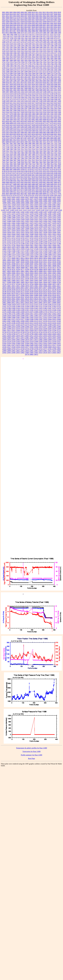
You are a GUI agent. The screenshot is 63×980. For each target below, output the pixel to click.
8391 (37, 181)
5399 (11, 116)
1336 (11, 46)
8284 (30, 179)
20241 (54, 292)
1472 (4, 49)
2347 (44, 73)
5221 (44, 103)
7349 (56, 151)
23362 (13, 343)
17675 (4, 256)
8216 (26, 177)
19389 (59, 279)
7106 (59, 144)
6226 (26, 125)
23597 (41, 347)
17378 (4, 253)
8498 (48, 184)
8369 (52, 179)
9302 (56, 190)
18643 (9, 267)
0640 (44, 23)
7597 (41, 158)
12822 (36, 245)
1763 (48, 62)
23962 (22, 353)
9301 (52, 190)
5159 (19, 97)
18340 (59, 262)
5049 (22, 86)
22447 (31, 327)
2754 (56, 73)
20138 (54, 290)
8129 (52, 169)
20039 (4, 288)
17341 (54, 251)
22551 (31, 328)
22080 (13, 321)
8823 (26, 186)
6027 (33, 121)
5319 (48, 110)
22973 (22, 338)
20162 (13, 292)
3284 (7, 81)
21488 (9, 310)
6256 (44, 125)
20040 (9, 288)
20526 (54, 295)
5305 (4, 110)
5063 (7, 88)
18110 (32, 260)
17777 (27, 256)
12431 (36, 219)
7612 (30, 160)
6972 (15, 142)
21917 (41, 317)
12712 (13, 238)
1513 (44, 49)
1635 (44, 57)
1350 (59, 46)
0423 (7, 20)
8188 (56, 173)
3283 (4, 81)
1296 (59, 42)
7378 (11, 153)
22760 (9, 334)
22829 (54, 334)
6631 (22, 134)
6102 (19, 123)
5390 (44, 114)
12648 (31, 234)
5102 (22, 92)
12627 (54, 230)
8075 (56, 168)
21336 (45, 306)
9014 (56, 186)
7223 (59, 149)
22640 (18, 330)
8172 (11, 173)
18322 (50, 262)
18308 (36, 262)
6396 (15, 132)
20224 (45, 292)
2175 (33, 70)
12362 (22, 212)
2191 (19, 71)
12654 (59, 234)
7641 (7, 162)
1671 (15, 59)
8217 (30, 177)
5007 (56, 81)
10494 (54, 199)
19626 (36, 282)
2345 (37, 73)
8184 (48, 173)
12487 (31, 225)
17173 (50, 249)
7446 (19, 155)
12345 (60, 210)
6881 (41, 138)
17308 (31, 251)
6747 (22, 136)
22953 (54, 336)
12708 (59, 236)
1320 (30, 44)
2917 (22, 79)
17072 (18, 249)
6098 (8, 123)
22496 (59, 327)
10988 (54, 201)
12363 (27, 212)
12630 (9, 232)
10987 (50, 201)
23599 (45, 347)
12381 (45, 214)
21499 (22, 310)
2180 (48, 70)
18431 (50, 264)
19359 (45, 279)
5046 (11, 86)
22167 (54, 321)
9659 (30, 194)
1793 (22, 66)
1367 (26, 47)
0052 (7, 16)
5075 (48, 88)
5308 (15, 110)
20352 (59, 293)
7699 (22, 164)
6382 (52, 131)
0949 (56, 31)
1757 (26, 62)
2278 (4, 73)
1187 (11, 40)
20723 (36, 301)
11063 (58, 205)
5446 (59, 118)
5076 (52, 88)
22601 (4, 330)
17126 (27, 249)
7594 (30, 158)
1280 (44, 42)
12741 (27, 240)
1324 (44, 44)
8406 (4, 182)
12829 (9, 247)
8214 (19, 177)
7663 (41, 162)
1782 (44, 64)
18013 (18, 258)
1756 (22, 62)
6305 (56, 127)
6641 (56, 134)
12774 (59, 242)
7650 (22, 162)
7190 (15, 149)
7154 (52, 145)
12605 (13, 229)
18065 (54, 258)
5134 (11, 95)
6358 (26, 131)
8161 (41, 171)
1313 (7, 44)
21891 (18, 317)
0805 (59, 25)
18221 (59, 260)
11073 (14, 206)
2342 (26, 73)
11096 (18, 208)
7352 (59, 151)
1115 (26, 34)
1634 (41, 57)
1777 (26, 64)
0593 (26, 23)
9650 (15, 194)
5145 (52, 95)
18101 (27, 260)
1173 (7, 40)
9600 (37, 192)
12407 (4, 218)
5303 (56, 108)
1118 (37, 34)
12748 (50, 240)
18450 (54, 264)
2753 (52, 73)
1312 (4, 44)
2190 (15, 71)
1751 (4, 62)
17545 (27, 255)
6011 (52, 120)
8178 (30, 173)
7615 (41, 160)
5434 (44, 118)
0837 (7, 29)
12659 (22, 236)
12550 (27, 227)
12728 (54, 238)
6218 (59, 123)
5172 (7, 99)
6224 (19, 125)
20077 (45, 288)
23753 (41, 349)
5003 (41, 81)
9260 (4, 190)
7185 (56, 147)
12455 (41, 221)
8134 (59, 169)
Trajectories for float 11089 (31, 751)
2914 (11, 79)
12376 (22, 214)
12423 (9, 219)
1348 (52, 46)
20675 (18, 301)
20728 (41, 301)
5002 (37, 81)
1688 (11, 60)
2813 (15, 77)
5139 (30, 95)
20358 (9, 295)
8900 (48, 186)
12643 (9, 234)
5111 (52, 92)
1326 (48, 44)
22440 (22, 327)
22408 (9, 327)
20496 (45, 295)
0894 (52, 31)
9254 (52, 188)
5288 (30, 108)
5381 (19, 114)
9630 (44, 192)
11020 (22, 205)
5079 (4, 90)
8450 (33, 182)
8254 (11, 179)
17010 (9, 249)
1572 (37, 53)
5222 (48, 103)
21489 (13, 310)
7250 (4, 151)
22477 (45, 327)
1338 (19, 46)
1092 (8, 34)
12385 (4, 216)
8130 (55, 169)
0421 (59, 18)
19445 (36, 280)
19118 (45, 275)
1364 (15, 47)
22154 (50, 321)
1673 (22, 59)
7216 (41, 149)
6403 (30, 132)
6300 (37, 127)
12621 (27, 230)
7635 (4, 162)
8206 (48, 175)
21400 (13, 308)
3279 (48, 79)
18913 (45, 271)
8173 (15, 173)
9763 (40, 195)
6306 (59, 127)
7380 (15, 153)
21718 (45, 312)
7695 (15, 164)
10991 (9, 203)
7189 (11, 149)
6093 (48, 121)
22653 (27, 330)
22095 (27, 321)
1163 (30, 38)
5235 (37, 105)
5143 (44, 95)
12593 (4, 229)
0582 (4, 23)
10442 (36, 197)
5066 (19, 88)
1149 (37, 36)
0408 (44, 18)
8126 (44, 169)
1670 (11, 59)
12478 (54, 223)
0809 (7, 27)
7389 (26, 153)
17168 (45, 249)
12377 (27, 214)
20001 (50, 286)
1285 (56, 42)
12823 (41, 245)
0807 (4, 27)
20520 (50, 295)
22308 (50, 325)
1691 (19, 60)
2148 (56, 66)
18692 (31, 267)
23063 (18, 340)
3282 (59, 79)
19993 (41, 286)
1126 (8, 36)
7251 (7, 151)
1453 (56, 47)
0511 (18, 22)
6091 (41, 121)
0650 (19, 25)
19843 (45, 284)
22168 (59, 321)
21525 (41, 310)
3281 (56, 79)
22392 (4, 327)
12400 (41, 216)
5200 (48, 101)
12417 (45, 218)
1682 (48, 59)
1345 (41, 46)
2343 (30, 73)
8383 (22, 181)
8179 (33, 173)
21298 (31, 306)
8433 (15, 182)
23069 (22, 340)
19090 (27, 275)
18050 (41, 258)
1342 (33, 46)
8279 (22, 179)
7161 (19, 147)
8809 (19, 186)
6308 (7, 129)
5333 (41, 112)
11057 (45, 205)
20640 (59, 299)
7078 (56, 142)
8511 (4, 186)
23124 (4, 341)
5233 (30, 105)
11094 (14, 208)
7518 (41, 155)
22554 (36, 328)
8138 (4, 171)
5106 (37, 92)
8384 (26, 181)
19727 (13, 284)
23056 (13, 340)
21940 (54, 317)
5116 (11, 94)
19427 (22, 280)
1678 (37, 59)
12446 (59, 219)
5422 (19, 118)
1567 (19, 53)
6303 (48, 127)
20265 (9, 293)
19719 (9, 284)
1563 (4, 53)
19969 (22, 286)
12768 (41, 242)
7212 (26, 149)
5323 (4, 112)
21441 (36, 308)
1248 (59, 40)
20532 (9, 297)
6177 (48, 123)
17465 (50, 253)
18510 (18, 266)
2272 (41, 71)
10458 (4, 199)
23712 (18, 349)
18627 (59, 266)
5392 (52, 114)
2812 (11, 77)
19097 (32, 275)
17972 (9, 258)
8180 (37, 173)
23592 (31, 347)
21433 (27, 308)
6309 (11, 129)
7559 (30, 157)
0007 (26, 12)
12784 (41, 243)
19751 (27, 284)
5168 (52, 97)
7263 (41, 151)
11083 (31, 206)
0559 (26, 22)
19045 (36, 273)
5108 (45, 92)
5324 (7, 112)
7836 (59, 164)
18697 (36, 267)
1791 (19, 66)
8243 (52, 177)
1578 (59, 53)
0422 (4, 20)
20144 (59, 290)
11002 (41, 203)
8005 (59, 166)
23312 (50, 341)
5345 (56, 112)
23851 (18, 351)
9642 (4, 194)
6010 (48, 120)
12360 (13, 212)
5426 (33, 118)
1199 (26, 40)
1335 (7, 46)
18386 (27, 264)
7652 (26, 162)
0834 (56, 27)
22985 (31, 338)
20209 (36, 292)
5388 (37, 114)
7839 (4, 166)
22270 (22, 325)
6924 (52, 140)
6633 (30, 134)
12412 (27, 218)
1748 (52, 60)
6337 (44, 129)
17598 (45, 255)
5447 (4, 120)
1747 (48, 60)
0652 (26, 25)
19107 (36, 275)
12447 (4, 221)
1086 (44, 33)
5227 (7, 105)
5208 (59, 101)
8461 (44, 182)
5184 (52, 99)
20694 (22, 301)
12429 (27, 219)
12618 (13, 230)
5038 (48, 84)
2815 (22, 77)
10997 (32, 203)
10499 (9, 201)
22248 (4, 325)
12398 (36, 216)
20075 (41, 288)
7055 (30, 142)
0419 (52, 18)
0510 (15, 22)
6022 (15, 121)
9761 (33, 195)
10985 (41, 201)
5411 (37, 116)
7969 (48, 166)
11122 (47, 210)
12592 (59, 227)
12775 (4, 243)
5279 (59, 107)
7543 (52, 155)
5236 (41, 105)
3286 (15, 81)
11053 (31, 205)
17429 (36, 253)
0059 (33, 16)
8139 (7, 171)
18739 (59, 267)
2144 (41, 66)
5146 (56, 95)
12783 (36, 243)
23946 (13, 353)
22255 (9, 325)
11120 (42, 210)
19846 (50, 284)
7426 (7, 155)
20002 (54, 286)
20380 (22, 295)
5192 (19, 101)
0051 (4, 16)
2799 (4, 77)
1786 (59, 64)
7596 (37, 158)
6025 (26, 121)
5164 (37, 97)
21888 (9, 317)
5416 (56, 116)
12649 (36, 234)
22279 (36, 325)
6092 (44, 121)
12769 (45, 242)
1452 (52, 47)
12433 (41, 219)
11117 (34, 210)
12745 (41, 240)
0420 (56, 18)
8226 (41, 177)
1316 (19, 44)
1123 (55, 34)
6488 (52, 132)
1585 (26, 55)
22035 (45, 319)
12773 (54, 242)
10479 (36, 199)
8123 (37, 169)
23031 (45, 338)
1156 (4, 38)
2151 (7, 68)
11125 (51, 210)
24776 (27, 354)
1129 (19, 36)
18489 (13, 266)
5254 (44, 107)
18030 (31, 258)
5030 (19, 84)
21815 (36, 314)
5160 (22, 97)
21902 (27, 317)
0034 (44, 14)
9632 (52, 192)
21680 (36, 312)
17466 (54, 253)
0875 (7, 31)
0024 (11, 14)
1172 (4, 40)
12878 (13, 247)
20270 (13, 293)
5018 (37, 83)
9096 (33, 188)
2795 (48, 75)
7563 (33, 157)
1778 (30, 64)
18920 (50, 271)
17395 (18, 253)
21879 (54, 316)
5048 (19, 86)
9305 (7, 192)
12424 (13, 219)
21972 (13, 319)
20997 (5, 304)
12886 (50, 247)
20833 (54, 301)
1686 (4, 60)
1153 (52, 36)
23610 (54, 347)
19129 (54, 275)
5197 (37, 101)
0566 (37, 22)
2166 (59, 68)
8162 (44, 171)
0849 (22, 29)
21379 (4, 308)
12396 (31, 216)
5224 (56, 103)
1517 (59, 49)
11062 (54, 205)
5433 (41, 118)
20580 (54, 297)
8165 (56, 171)
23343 (4, 343)
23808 (4, 351)
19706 (59, 282)
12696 (36, 236)
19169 (13, 277)
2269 (30, 71)
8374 (59, 179)
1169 (52, 38)
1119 (41, 34)
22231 (45, 323)
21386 (9, 308)
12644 (13, 234)
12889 (59, 247)
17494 (9, 255)
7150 (37, 145)
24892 (31, 354)
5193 (22, 101)
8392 (41, 181)
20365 (13, 295)
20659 (9, 301)
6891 (11, 140)
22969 (9, 338)
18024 (27, 258)
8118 (30, 169)
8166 (59, 171)
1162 (26, 38)
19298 (4, 279)
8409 (11, 182)
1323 (41, 44)
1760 (37, 62)
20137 (50, 290)
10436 (22, 197)
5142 (41, 95)
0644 (59, 23)
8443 (22, 182)
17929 (54, 256)
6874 (30, 138)
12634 (27, 232)
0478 (48, 20)
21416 (18, 308)
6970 (11, 142)
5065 (15, 88)
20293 (31, 293)
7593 (26, 158)
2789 (30, 75)
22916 (36, 336)
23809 (9, 351)
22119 (36, 321)
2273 (44, 71)
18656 (18, 267)
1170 (55, 38)
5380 (15, 114)
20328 (36, 293)
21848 (22, 316)
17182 (54, 249)
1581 (11, 55)
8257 (15, 179)
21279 (9, 306)
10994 (18, 203)
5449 (11, 120)
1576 (52, 53)
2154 (19, 68)
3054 (30, 79)
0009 (30, 12)
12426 (18, 219)
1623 (11, 57)
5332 (37, 112)
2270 (33, 71)
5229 (15, 105)
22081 (18, 321)
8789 (11, 186)
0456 (30, 20)
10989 (59, 201)
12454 (36, 221)
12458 (54, 221)
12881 (27, 247)
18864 (31, 271)
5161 (26, 97)
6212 (55, 123)
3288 (22, 81)
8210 (4, 177)
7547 (59, 155)
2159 (37, 68)
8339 (44, 179)
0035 (48, 14)
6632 (26, 134)
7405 (44, 153)
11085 (40, 206)
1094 (15, 34)
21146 (45, 304)
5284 (19, 108)
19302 (9, 279)
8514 (7, 186)
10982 (27, 201)
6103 (22, 123)
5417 (59, 116)
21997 (41, 319)
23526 (59, 345)
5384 (26, 114)
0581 (59, 22)
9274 (19, 190)
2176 (37, 70)
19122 (50, 275)
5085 (26, 90)
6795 (15, 138)
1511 (37, 49)
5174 (15, 99)
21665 (18, 312)
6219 (4, 125)
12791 (9, 245)
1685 (59, 59)
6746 (19, 136)
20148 (4, 292)
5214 (22, 103)
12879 (18, 247)
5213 (19, 103)
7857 (19, 166)
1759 (33, 62)
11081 (27, 206)
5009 (4, 83)
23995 (36, 353)
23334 (54, 341)
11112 (25, 210)
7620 (52, 160)
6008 (44, 120)
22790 (31, 334)
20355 (4, 295)
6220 (7, 125)
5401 (19, 116)
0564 (30, 22)
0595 (33, 23)
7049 (26, 142)
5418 (4, 118)
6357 (22, 131)
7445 (15, 155)
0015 (52, 12)
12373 (13, 214)
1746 (44, 60)
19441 (27, 280)
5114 (4, 94)
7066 (37, 142)
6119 (37, 123)
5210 (7, 103)
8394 (48, 181)
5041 (59, 84)
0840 (15, 29)
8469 (56, 182)
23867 (36, 351)
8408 (7, 182)
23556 (18, 347)
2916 (19, 79)
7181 (41, 147)
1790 (15, 66)
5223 (52, 103)
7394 (30, 153)
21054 (14, 304)
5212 (15, 103)
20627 (45, 299)
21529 (45, 310)
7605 (7, 160)
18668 (22, 267)
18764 (18, 269)
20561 (31, 297)
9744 (59, 194)
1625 (19, 57)
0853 (33, 29)
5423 (22, 118)
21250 (58, 304)
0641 (48, 23)
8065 (44, 168)
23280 (36, 341)
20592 (4, 299)
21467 (50, 308)
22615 (9, 330)
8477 (11, 184)
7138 (18, 145)
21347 (50, 306)
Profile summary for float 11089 (31, 755)
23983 (31, 353)
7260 (30, 151)
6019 (4, 121)
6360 (33, 131)
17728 (18, 256)
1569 (26, 53)
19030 (31, 273)
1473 (7, 49)
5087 (33, 90)
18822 (59, 269)
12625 (45, 230)
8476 (7, 184)
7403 (41, 153)
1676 (30, 59)
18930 (54, 271)
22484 (50, 327)
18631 (4, 267)
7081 (7, 144)
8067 (52, 168)
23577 (27, 347)
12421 (4, 219)
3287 (19, 81)
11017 (9, 205)
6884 (52, 138)
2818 (33, 77)
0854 (37, 29)
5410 (33, 116)
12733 (9, 240)
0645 (4, 25)
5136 (19, 95)
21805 (22, 314)
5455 (30, 120)
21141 (36, 304)
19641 (41, 282)
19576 (59, 280)
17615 (54, 255)
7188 (7, 149)
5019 (41, 83)
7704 (30, 164)
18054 (45, 258)
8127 (48, 169)
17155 (41, 249)
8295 (33, 179)
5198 (41, 101)
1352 (7, 47)
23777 (45, 349)
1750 (59, 60)
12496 (45, 225)
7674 (4, 164)
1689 (15, 60)
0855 (41, 29)
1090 (59, 33)
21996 (36, 319)
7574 (56, 157)
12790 (4, 245)
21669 (22, 312)
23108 (59, 340)
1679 (41, 59)
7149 (33, 145)
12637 (41, 232)
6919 (33, 140)
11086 (45, 206)
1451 (48, 47)
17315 (36, 251)
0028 (22, 14)
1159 (15, 38)
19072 (9, 275)
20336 (50, 293)
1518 (4, 51)
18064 (50, 258)
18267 (13, 262)
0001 (4, 12)
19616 (31, 282)
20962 (41, 303)
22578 (54, 328)
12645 (18, 234)
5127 (48, 94)
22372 (59, 325)
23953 (18, 353)
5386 (33, 114)
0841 (19, 29)
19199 (31, 277)
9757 (22, 195)
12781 (27, 243)
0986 (15, 33)
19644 (45, 282)
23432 (45, 343)
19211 (36, 277)
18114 (36, 260)
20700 (27, 301)
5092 (52, 90)
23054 (9, 340)
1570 (30, 53)
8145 (22, 171)
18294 (22, 262)
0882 (30, 31)
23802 (59, 349)
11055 (40, 205)
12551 (31, 227)
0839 (11, 29)
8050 (33, 168)
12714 (18, 238)
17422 (27, 253)
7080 (4, 144)
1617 (52, 55)
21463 (45, 308)
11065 (5, 206)
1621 (4, 57)
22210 (27, 323)
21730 (50, 312)
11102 (45, 208)
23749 (36, 349)
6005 (41, 120)
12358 (9, 212)
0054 (15, 16)
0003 (11, 12)
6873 (26, 138)
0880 (22, 31)
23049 (59, 338)
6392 (4, 132)
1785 (56, 64)
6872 (22, 138)
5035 (37, 84)
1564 (7, 53)
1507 (26, 49)
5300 (44, 108)
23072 (31, 340)
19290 (59, 277)
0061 (41, 16)
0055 (19, 16)
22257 (13, 325)
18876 (36, 271)
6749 (30, 136)
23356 (9, 343)
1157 (8, 38)
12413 (31, 218)
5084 (22, 90)
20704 (31, 301)
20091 (54, 288)
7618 (44, 160)
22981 (27, 338)
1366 (22, 47)
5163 (33, 97)
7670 (56, 162)
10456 (59, 197)
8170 (7, 173)
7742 (33, 164)
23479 (18, 345)
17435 (41, 253)
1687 (7, 60)
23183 (18, 341)
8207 (52, 175)
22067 (9, 321)
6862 (19, 138)
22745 (45, 332)
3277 (41, 79)
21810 (27, 314)
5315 (33, 110)
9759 (29, 195)
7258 (26, 151)
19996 (45, 286)
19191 (27, 277)
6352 (4, 131)
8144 (19, 171)
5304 (59, 108)
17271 (22, 251)
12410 (18, 218)
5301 (48, 108)
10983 (31, 201)
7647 (15, 162)
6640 (52, 134)
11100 (36, 208)
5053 (37, 86)
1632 (33, 57)
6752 (41, 136)
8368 (48, 179)
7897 (26, 166)
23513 (50, 345)
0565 (33, 22)
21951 (59, 317)
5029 (15, 84)
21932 (45, 317)
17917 (50, 256)
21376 (59, 306)
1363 (11, 47)
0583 (7, 23)
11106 (3, 210)
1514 (48, 49)
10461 (13, 199)
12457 (50, 221)
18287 (18, 262)
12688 (27, 236)
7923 (30, 166)
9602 (41, 192)
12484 (22, 225)
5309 (19, 110)
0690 (41, 25)
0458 (37, 20)
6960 (56, 140)
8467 (52, 182)
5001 (33, 81)
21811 (31, 314)
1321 (33, 44)
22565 (50, 328)
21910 (36, 317)
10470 (27, 199)
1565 (11, 53)
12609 (31, 229)
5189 (7, 101)
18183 (54, 260)
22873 (22, 336)
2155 (22, 68)
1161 (22, 38)
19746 (22, 284)
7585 (11, 158)
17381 (9, 253)
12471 (27, 223)
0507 (4, 22)
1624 (15, 57)
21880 (59, 316)
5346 (59, 112)
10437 (27, 197)
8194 (11, 175)
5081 (11, 90)
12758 (27, 242)
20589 (59, 297)
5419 (7, 118)
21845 (18, 316)
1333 (59, 44)
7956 (41, 166)
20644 (4, 301)
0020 (7, 14)
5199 (44, 101)
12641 (59, 232)
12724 (41, 238)
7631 (59, 160)
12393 (22, 216)
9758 (26, 195)
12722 (31, 238)
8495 (41, 184)
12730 (4, 240)
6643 (4, 136)
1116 (30, 34)
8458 (41, 182)
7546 (56, 155)
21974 (18, 319)
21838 (4, 316)
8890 (30, 186)
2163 (48, 68)
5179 (33, 99)
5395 (56, 114)
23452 (59, 343)
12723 (36, 238)
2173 (26, 70)
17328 (45, 251)
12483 (18, 225)
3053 (26, 79)
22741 (36, 332)
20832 (50, 301)
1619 (59, 55)
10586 (18, 201)
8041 (30, 168)
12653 (54, 234)
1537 (52, 51)
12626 (50, 230)
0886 (33, 31)
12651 (45, 234)
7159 (11, 147)
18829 (9, 271)
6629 (15, 134)
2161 (41, 68)
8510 (59, 184)
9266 (15, 190)
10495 (59, 199)
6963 (59, 140)
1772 (19, 64)
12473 (36, 223)
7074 (48, 142)
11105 (58, 208)
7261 (33, 151)
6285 (26, 127)
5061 (59, 86)
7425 (4, 155)
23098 (50, 340)
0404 (30, 18)
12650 (41, 234)
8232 (44, 177)
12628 (59, 230)
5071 (33, 88)
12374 (18, 214)
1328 (56, 44)
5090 (44, 90)
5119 (18, 94)
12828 (4, 247)
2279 (7, 73)
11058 (49, 205)
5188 (4, 101)
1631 (30, 57)
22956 (59, 336)
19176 (18, 277)
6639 (48, 134)
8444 (26, 182)
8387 (30, 181)
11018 (14, 205)
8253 (7, 179)
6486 (48, 132)
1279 (41, 42)
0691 (44, 25)
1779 (33, 64)
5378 (11, 114)
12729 (59, 238)
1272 (15, 42)
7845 (7, 166)
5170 (59, 97)
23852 (22, 351)
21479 (59, 308)
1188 (15, 40)
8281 (26, 179)
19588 (9, 282)
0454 (22, 20)
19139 (59, 275)
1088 (52, 33)
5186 (56, 99)
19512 (50, 280)
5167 (48, 97)
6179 (52, 123)
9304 (4, 192)
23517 (54, 345)
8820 (22, 186)
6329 (30, 129)
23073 (36, 340)
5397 (4, 116)
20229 (50, 292)
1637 (48, 57)
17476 (4, 255)
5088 (37, 90)
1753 (11, 62)
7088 (30, 144)
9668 (44, 194)
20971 (50, 303)
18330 (54, 262)
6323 (22, 129)
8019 (15, 168)
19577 (4, 282)
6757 (59, 136)
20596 (9, 299)
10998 (36, 203)
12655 (4, 236)
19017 (22, 273)
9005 (52, 186)
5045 (7, 86)
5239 (52, 105)
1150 (41, 36)
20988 (54, 303)
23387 (22, 343)
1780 (37, 64)
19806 (36, 284)
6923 (48, 140)
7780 (37, 164)
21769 (4, 314)
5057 (48, 86)
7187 (4, 149)
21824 (45, 314)
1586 (30, 55)
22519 (18, 328)
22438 (18, 327)
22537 (27, 328)
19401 (9, 280)
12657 (13, 236)
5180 (37, 99)
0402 (26, 18)
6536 (56, 132)
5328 (22, 112)
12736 (18, 240)
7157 (4, 147)
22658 (31, 330)
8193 (7, 175)
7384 (22, 153)
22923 (41, 336)
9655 (22, 194)
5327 (19, 112)
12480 (4, 225)
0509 (11, 22)
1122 (51, 34)
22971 (13, 338)
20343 (54, 293)
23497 (41, 345)
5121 (26, 94)
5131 (59, 94)
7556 (19, 157)
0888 (41, 31)
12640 (54, 232)
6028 (37, 121)
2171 (19, 70)
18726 (50, 267)
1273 (19, 42)
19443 (31, 280)
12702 (50, 236)
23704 (13, 349)
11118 (38, 210)
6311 (18, 129)
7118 (11, 145)
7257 (22, 151)
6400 (22, 132)
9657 (26, 194)
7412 (52, 153)
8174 (19, 173)
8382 (19, 181)
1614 (41, 55)
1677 (33, 59)
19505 (45, 280)
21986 (31, 319)
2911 (59, 77)
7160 (15, 147)
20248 (4, 293)
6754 (48, 136)
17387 (13, 253)
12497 (50, 225)
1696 (37, 60)
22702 (50, 330)
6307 (4, 129)
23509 (45, 345)
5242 (4, 107)
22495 (54, 327)
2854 (52, 77)
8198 (22, 175)
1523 (22, 51)
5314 (30, 110)
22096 (31, 321)
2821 (44, 77)
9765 (48, 195)
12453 (31, 221)
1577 (56, 53)
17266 (13, 251)
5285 (22, 108)
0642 (52, 23)
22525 (22, 328)
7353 (4, 153)
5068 (26, 88)
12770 (50, 242)
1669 (7, 59)
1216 (55, 40)
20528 (4, 297)
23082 (41, 340)
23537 (9, 347)
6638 (44, 134)
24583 (54, 353)
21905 (31, 317)
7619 (48, 160)
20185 (27, 292)
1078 (37, 33)
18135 (40, 260)
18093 (13, 260)
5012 (15, 83)
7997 (56, 166)
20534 (13, 297)
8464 (48, 182)
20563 (36, 297)
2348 (48, 73)
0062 (44, 16)
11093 (9, 208)
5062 (4, 88)
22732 (27, 332)
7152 (44, 145)
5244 (11, 107)
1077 (33, 33)
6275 (48, 125)
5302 (52, 108)
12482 (13, 225)
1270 (7, 42)
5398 (7, 116)
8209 (59, 175)
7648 (19, 162)
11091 (58, 206)
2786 (19, 75)
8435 (19, 182)
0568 (44, 22)
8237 (48, 177)
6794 (11, 138)
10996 (27, 203)
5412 (41, 116)
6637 (41, 134)
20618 (27, 299)
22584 (59, 328)
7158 (7, 147)
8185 (52, 173)
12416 (41, 218)
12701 (45, 236)
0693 (52, 25)
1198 (22, 40)
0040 (56, 14)
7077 (52, 142)
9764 (44, 195)
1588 (37, 55)
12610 (36, 229)
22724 (13, 332)
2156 (26, 68)
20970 (45, 303)
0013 (44, 12)
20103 (4, 290)
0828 (33, 27)
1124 (59, 34)
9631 (48, 192)
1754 (15, 62)
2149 (59, 66)
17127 (31, 249)
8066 (48, 168)
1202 (37, 40)
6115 (30, 123)
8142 (11, 171)
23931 (54, 351)
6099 (11, 123)
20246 (59, 292)
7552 (11, 157)
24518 (45, 353)
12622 (31, 230)
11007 (50, 203)
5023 (52, 83)
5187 (59, 99)
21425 (22, 308)
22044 (50, 319)
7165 (26, 147)
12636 (36, 232)
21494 (18, 310)
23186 (22, 341)
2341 (22, 73)
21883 (4, 317)
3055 (33, 79)
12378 (31, 214)
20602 (13, 299)
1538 (56, 51)
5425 (30, 118)
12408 (9, 218)
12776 (9, 243)
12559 (45, 227)
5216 (30, 103)
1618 (56, 55)
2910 (56, 77)
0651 (22, 25)
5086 (30, 90)
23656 (4, 349)
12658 (18, 236)
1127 (11, 36)
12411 (22, 218)
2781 (59, 73)
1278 (37, 42)
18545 (22, 266)
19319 (18, 279)
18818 (45, 269)
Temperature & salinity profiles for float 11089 (31, 748)
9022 (7, 188)
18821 (54, 269)
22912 (31, 336)
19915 (13, 286)
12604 (9, 229)
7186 (59, 147)
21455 (41, 308)
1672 (19, 59)
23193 (27, 341)
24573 (50, 353)
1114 (23, 34)
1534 (41, 51)
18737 (54, 267)
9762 (37, 195)
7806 (48, 164)
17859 (31, 256)
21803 (18, 314)
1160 (19, 38)
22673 (36, 330)
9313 (22, 192)
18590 (41, 266)
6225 (22, 125)
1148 (33, 36)
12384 (59, 214)
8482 (22, 184)
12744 (36, 240)
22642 (22, 330)
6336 (41, 129)
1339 (22, 46)
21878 (50, 316)
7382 (19, 153)
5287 (26, 108)
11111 (20, 210)
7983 (52, 166)
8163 (48, 171)
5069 (30, 88)
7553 (15, 157)
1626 (22, 57)
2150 (4, 68)
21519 (36, 310)
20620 (36, 299)
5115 (7, 94)
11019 (18, 205)
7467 (26, 155)
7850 (15, 166)
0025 (15, 14)
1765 (56, 62)
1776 (22, 64)
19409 (13, 280)
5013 (19, 83)
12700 (41, 236)
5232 (26, 105)
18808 (41, 269)
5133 (7, 95)
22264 (18, 325)
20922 (22, 303)
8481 (19, 184)
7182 (44, 147)
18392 (36, 264)
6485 (44, 132)
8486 (33, 184)
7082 (11, 144)
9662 (37, 194)
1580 (7, 55)
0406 (37, 18)
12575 (54, 227)
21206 (49, 304)
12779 (18, 243)
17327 (41, 251)
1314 (11, 44)
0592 (22, 23)
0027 (19, 14)
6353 (7, 131)
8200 (30, 175)
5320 (52, 110)
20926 (27, 303)
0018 (59, 12)
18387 (31, 264)
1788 (7, 66)
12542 (9, 227)
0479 (52, 20)
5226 (4, 105)
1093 (12, 34)
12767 (36, 242)
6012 (56, 120)
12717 (27, 238)
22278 (31, 325)
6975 (19, 142)
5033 (30, 84)
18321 (45, 262)
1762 (44, 62)
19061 (45, 273)
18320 (41, 262)
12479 (59, 223)
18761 (13, 269)
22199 (18, 323)
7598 (44, 158)
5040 (56, 84)
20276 (22, 293)
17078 (22, 249)
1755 (19, 62)
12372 (9, 214)
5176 (22, 99)
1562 (59, 51)
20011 (59, 286)
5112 (56, 92)
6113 (26, 123)
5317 (41, 110)
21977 (22, 319)
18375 (22, 264)
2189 (11, 71)
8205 (44, 175)
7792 (44, 164)
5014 (22, 83)
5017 (33, 83)
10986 (45, 201)
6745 (15, 136)
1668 (4, 59)
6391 (59, 131)
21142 (40, 304)
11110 (16, 210)
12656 (9, 236)
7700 (26, 164)
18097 (18, 260)
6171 (44, 123)
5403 (26, 116)
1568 (22, 53)
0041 (59, 14)
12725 (45, 238)
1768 (7, 64)
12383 (54, 214)
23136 (9, 341)
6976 (22, 142)
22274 (27, 325)
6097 (4, 123)
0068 (7, 18)
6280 (7, 127)
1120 (44, 34)
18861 (22, 271)
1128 (15, 36)
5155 (4, 97)
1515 (52, 49)
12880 (22, 247)
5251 (37, 107)
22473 (36, 327)
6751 (37, 136)
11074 (18, 206)
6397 (19, 132)
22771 (18, 334)
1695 (33, 60)
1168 (48, 38)
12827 (59, 245)
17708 (9, 256)
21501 (27, 310)
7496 (33, 155)
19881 (9, 286)
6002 (37, 120)
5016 (30, 83)
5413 (44, 116)
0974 (4, 33)
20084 (50, 288)
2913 (7, 79)
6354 (11, 131)
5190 (11, 101)
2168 (7, 70)
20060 (36, 288)
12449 (13, 221)
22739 (31, 332)
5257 (52, 107)
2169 (11, 70)
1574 (44, 53)
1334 (4, 46)
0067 (4, 18)
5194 (26, 101)
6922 (44, 140)
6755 (52, 136)
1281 (48, 42)
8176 (26, 173)
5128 (52, 94)
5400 (15, 116)
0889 (44, 31)
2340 (19, 73)
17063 (13, 249)
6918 (30, 140)
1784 (52, 64)
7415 (56, 153)
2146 (48, 66)
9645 (7, 194)
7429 (11, 155)
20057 (27, 288)
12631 (13, 232)
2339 (15, 73)
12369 (54, 212)
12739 (22, 240)
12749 (54, 240)
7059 (33, 142)
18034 (36, 258)
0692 (48, 25)
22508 (9, 328)
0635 (41, 23)
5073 (41, 88)
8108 (22, 169)
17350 (59, 251)
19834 (41, 284)
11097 (23, 208)
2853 (48, 77)
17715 (13, 256)
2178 (41, 70)
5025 (59, 83)
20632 (54, 299)
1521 (15, 51)
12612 (45, 229)
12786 (50, 243)
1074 (22, 33)
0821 (15, 27)
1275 (26, 42)
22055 (54, 319)
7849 (11, 166)
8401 (59, 181)
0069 (11, 18)
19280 (54, 277)
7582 (7, 158)
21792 (13, 314)
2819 (37, 77)
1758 (30, 62)
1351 (4, 47)
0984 (11, 33)
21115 (27, 304)
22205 (22, 323)
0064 (52, 16)
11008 (54, 203)
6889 (7, 140)
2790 (33, 75)
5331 (33, 112)
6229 (37, 125)
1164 (33, 38)
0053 (11, 16)
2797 (56, 75)
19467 (41, 280)
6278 (59, 125)
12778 (13, 243)
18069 (59, 258)
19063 (50, 273)
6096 (59, 121)
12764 (31, 242)
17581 (41, 255)
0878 (19, 31)
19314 (13, 279)
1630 (26, 57)
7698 (19, 164)
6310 (15, 129)
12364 (31, 212)
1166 (41, 38)
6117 (33, 123)
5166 (44, 97)
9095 (30, 188)
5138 (26, 95)
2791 (37, 75)
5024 (56, 83)
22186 (13, 323)
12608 (27, 229)
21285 (13, 306)
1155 (59, 36)
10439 (31, 197)
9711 (48, 194)
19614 (27, 282)
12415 (36, 218)
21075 (18, 304)
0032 (37, 14)
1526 (33, 51)
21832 (54, 314)
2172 (22, 70)
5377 (7, 114)
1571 (33, 53)
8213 (15, 177)
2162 (44, 68)
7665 (44, 162)
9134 (48, 188)
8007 (4, 168)
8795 (15, 186)
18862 (27, 271)
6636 (37, 134)
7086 (26, 144)
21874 (45, 316)
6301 (41, 127)
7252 (11, 151)
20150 (9, 292)
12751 (4, 242)
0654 (30, 25)
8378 (7, 181)
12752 (9, 242)
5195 (30, 101)
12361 (18, 212)
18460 (59, 264)
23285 (41, 341)
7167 (33, 147)
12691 (31, 236)
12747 (45, 240)
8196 (15, 175)
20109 (13, 290)
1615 (44, 55)
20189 (31, 292)
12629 (4, 232)
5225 (59, 103)
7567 (41, 157)
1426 (30, 47)
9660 (33, 194)
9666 (41, 194)
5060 (56, 86)
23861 (31, 351)
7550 (7, 157)
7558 (26, 157)
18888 (41, 271)
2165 (56, 68)
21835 (59, 314)
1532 (37, 51)
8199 (26, 175)
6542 (4, 134)
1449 (41, 47)
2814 (19, 77)
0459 (41, 20)
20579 (50, 297)
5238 (48, 105)
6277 (56, 125)
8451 (37, 182)
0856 (44, 29)
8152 (37, 171)
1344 (37, 46)
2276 (56, 71)
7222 (56, 149)
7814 (52, 164)
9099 (37, 188)
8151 (33, 171)
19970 (27, 286)
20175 (22, 292)
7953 (37, 166)
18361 (9, 264)
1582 (15, 55)
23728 (22, 349)
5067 (22, 88)
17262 (9, 251)
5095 (4, 92)
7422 (59, 153)
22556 (45, 328)
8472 (59, 182)
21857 (27, 316)
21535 (50, 310)
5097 (8, 92)
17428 (31, 253)
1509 (30, 49)
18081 (4, 260)
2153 (15, 68)
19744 (18, 284)
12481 (9, 225)
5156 (7, 97)
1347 (48, 46)
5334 (44, 112)
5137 (22, 95)
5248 (26, 107)
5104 (30, 92)
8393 (44, 181)
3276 (37, 79)
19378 (54, 279)
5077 (56, 88)
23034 (50, 338)
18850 (13, 271)
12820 (27, 245)
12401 (45, 216)
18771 (22, 269)
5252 (41, 107)
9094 (26, 188)
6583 (7, 134)
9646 (11, 194)
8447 (30, 182)
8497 (44, 184)
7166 (30, 147)
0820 (11, 27)
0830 (41, 27)
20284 (27, 293)
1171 (59, 38)
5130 (55, 94)
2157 (30, 68)
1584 (22, 55)
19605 (22, 282)
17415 (22, 253)
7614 (37, 160)
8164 (52, 171)
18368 (13, 264)
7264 (44, 151)
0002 (7, 12)
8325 (41, 179)
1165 (37, 38)
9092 (22, 188)
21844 (13, 316)
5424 (26, 118)
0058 (30, 16)
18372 (18, 264)
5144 (48, 95)
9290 (30, 190)
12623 (36, 230)
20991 (59, 303)
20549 (27, 297)
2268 (26, 71)
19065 (54, 273)
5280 (4, 108)
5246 (19, 107)
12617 (9, 230)
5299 (41, 108)
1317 (22, 44)
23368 (18, 343)
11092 (5, 208)
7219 (44, 149)
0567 (41, 22)
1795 (26, 66)
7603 (59, 158)
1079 (41, 33)
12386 (9, 216)
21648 (9, 312)
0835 (59, 27)
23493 (36, 345)
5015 (26, 83)
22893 (27, 336)
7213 (30, 149)
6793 (7, 138)
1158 (11, 38)
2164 (52, 68)
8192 (4, 175)
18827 (4, 271)
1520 (11, 51)
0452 (15, 20)
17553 (31, 255)
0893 (48, 31)
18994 (9, 273)
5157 (11, 97)
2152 (11, 68)
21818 (41, 314)
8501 (56, 184)
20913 (18, 303)
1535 (44, 51)
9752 (11, 195)
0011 (37, 12)
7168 (37, 147)
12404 (54, 216)
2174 (30, 70)
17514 (13, 255)
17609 (50, 255)
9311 (15, 192)
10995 (23, 203)
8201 (33, 175)
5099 (11, 92)
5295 (33, 108)
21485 (4, 310)
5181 (41, 99)
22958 (4, 338)
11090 (54, 206)
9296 (44, 190)
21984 (27, 319)
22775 (22, 334)
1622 (7, 57)
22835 (59, 334)
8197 (19, 175)
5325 (11, 112)
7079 (59, 142)
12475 (41, 223)
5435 (48, 118)
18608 (54, 266)
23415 (41, 343)
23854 (27, 351)
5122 (30, 94)
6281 (11, 127)
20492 (41, 295)
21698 (41, 312)
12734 (13, 240)
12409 (13, 218)
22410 (13, 327)
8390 (33, 181)
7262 (37, 151)
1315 (15, 44)
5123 (33, 94)
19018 (27, 273)
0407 (41, 18)
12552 (36, 227)
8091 (19, 169)
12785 (45, 243)
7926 (33, 166)
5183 (48, 99)
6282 (15, 127)
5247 (22, 107)
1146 (26, 36)
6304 (52, 127)
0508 (7, 22)
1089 (56, 33)
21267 (4, 306)
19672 (50, 282)
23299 (45, 341)
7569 (48, 157)
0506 (59, 20)
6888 (4, 140)
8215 (22, 177)
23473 (13, 345)
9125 (44, 188)
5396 (59, 114)
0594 (30, 23)
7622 (56, 160)
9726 (52, 194)
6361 (37, 131)
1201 (33, 40)
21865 (36, 316)
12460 (4, 223)
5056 (44, 86)
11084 (36, 206)
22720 (4, 332)
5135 (15, 95)
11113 (29, 210)
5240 (56, 105)
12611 (41, 229)
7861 (22, 166)
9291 (33, 190)
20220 (41, 292)
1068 (19, 33)
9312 (19, 192)
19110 (41, 275)
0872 (56, 29)
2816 (26, 77)
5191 (15, 101)
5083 (19, 90)
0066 (59, 16)
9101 (41, 188)
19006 (13, 273)
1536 (48, 51)
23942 (4, 353)
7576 (59, 157)
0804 (56, 25)
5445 (56, 118)
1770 (15, 64)
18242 (9, 262)
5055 (41, 86)
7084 (19, 144)
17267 (18, 251)
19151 (9, 277)
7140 (26, 145)
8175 (22, 173)
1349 (56, 46)
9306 (11, 192)
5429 (37, 118)
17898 (45, 256)
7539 (48, 155)
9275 (22, 190)
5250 (33, 107)
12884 (41, 247)
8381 (15, 181)
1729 (41, 60)
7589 (22, 158)
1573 (41, 53)
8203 (37, 175)
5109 (48, 92)
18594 (45, 266)
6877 (33, 138)
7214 (33, 149)
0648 (11, 25)
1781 (41, 64)
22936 (50, 336)
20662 (13, 301)
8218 (33, 177)
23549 (13, 347)
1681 (44, 59)
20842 (59, 301)
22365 (54, 325)
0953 (59, 31)
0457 (33, 20)
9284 (26, 190)
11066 (9, 206)
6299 (33, 127)
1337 (15, 46)
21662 (13, 312)
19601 (18, 282)
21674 (27, 312)
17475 (59, 253)
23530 (4, 347)
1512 (41, 49)
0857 (48, 29)
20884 (9, 303)
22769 (13, 334)
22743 (41, 332)
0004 (15, 12)
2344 (33, 73)
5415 (52, 116)
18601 (50, 266)
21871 (41, 316)
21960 (4, 319)
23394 (27, 343)
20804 (45, 301)
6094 (52, 121)
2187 (4, 71)
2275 (52, 71)
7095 (44, 144)
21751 (54, 312)
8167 (4, 173)
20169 (18, 292)
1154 (55, 36)
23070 (27, 340)
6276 (52, 125)
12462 (13, 223)
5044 (4, 86)
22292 (45, 325)
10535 (13, 201)
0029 (26, 14)
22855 (13, 336)
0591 (19, 23)
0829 (37, 27)
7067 (41, 142)
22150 (45, 321)
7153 (48, 145)
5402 (22, 116)
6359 (30, 131)
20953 (36, 303)
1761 (41, 62)
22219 (41, 323)
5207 (56, 101)
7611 (26, 160)
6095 (56, 121)
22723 (9, 332)
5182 (44, 99)
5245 (15, 107)
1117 (33, 34)
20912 (13, 303)
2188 (7, 71)
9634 (56, 192)
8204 (41, 175)
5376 (4, 114)
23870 (41, 351)
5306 (7, 110)
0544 (22, 22)
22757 (4, 334)
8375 (4, 181)
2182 (56, 70)
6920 (37, 140)
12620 (22, 230)
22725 (18, 332)
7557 (22, 157)
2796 (52, 75)
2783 (7, 75)
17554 (36, 255)
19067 (4, 275)
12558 (41, 227)
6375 (44, 131)
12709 (4, 238)
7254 (19, 151)
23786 (54, 349)
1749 (56, 60)
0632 (37, 23)
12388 (13, 216)
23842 (13, 351)
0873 (59, 29)
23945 (9, 353)
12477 (50, 223)
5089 (41, 90)
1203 (41, 40)
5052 (33, 86)
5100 (15, 92)
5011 (11, 83)
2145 (44, 66)
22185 (9, 323)
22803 (36, 334)
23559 (22, 347)
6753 (44, 136)
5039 (52, 84)
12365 (36, 212)
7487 (30, 155)
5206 (52, 101)
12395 (27, 216)
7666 (48, 162)
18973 (4, 273)
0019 (4, 14)
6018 (59, 120)
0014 (48, 12)
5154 (59, 95)
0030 (30, 14)
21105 (23, 304)
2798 (59, 75)
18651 (13, 267)
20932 (31, 303)
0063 (48, 16)
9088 (15, 188)
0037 (52, 14)
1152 (48, 36)
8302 (37, 179)
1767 (4, 64)
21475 (54, 308)
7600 (52, 158)
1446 (33, 47)
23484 (27, 345)
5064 (11, 88)
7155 (55, 145)
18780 (27, 269)
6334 (33, 129)
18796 (36, 269)
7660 (33, 162)
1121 (48, 34)
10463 (18, 199)
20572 (41, 297)
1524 (26, 51)
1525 (30, 51)
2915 (15, 79)
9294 (41, 190)
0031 (33, 14)
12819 (22, 245)
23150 (13, 341)
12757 (22, 242)
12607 (22, 229)
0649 (15, 25)
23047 (54, 338)
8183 (44, 173)
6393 (7, 132)
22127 (41, 321)
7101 (52, 144)
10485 (41, 199)
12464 (18, 223)
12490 (36, 225)
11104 (54, 208)
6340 (56, 129)
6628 (11, 134)
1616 (48, 55)
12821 (31, 245)
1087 (48, 33)
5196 (33, 101)
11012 (59, 203)
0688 (33, 25)
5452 (22, 120)
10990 (4, 203)
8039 (26, 168)
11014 (5, 205)
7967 (44, 166)
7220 (48, 149)
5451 (19, 120)
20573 (45, 297)
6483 (37, 132)
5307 (11, 110)
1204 (44, 40)
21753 (59, 312)
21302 (36, 306)
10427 (59, 195)
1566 (15, 53)
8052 (37, 168)
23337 (59, 341)
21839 (9, 316)
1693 (26, 60)
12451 (22, 221)
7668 (52, 162)
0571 (56, 22)
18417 (45, 264)
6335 (37, 129)
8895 (33, 186)
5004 (44, 81)
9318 (30, 192)
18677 (27, 267)
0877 (15, 31)
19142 (4, 277)
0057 (26, 16)
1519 (7, 51)
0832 (48, 27)
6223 (15, 125)
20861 (4, 303)
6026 (30, 121)
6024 (22, 121)
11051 (27, 205)
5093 (56, 90)
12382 (50, 214)
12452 (27, 221)
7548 (4, 157)
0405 (33, 18)
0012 (41, 12)
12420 (59, 218)
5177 (26, 99)
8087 (11, 169)
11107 (7, 210)
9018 (4, 188)
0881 (26, 31)
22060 (59, 319)
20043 (13, 288)
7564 (37, 157)
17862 (36, 256)
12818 (18, 245)
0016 (56, 12)
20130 (27, 290)
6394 (11, 132)
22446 (27, 327)
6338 (48, 129)
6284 (22, 127)
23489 (31, 345)
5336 (48, 112)
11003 (45, 203)
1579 (4, 55)
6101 (15, 123)
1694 (30, 60)
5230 (19, 105)
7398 (33, 153)
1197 (18, 40)
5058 (52, 86)
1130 (22, 36)
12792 (13, 245)
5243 (7, 107)
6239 (41, 125)
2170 (15, 70)
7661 (37, 162)
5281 (7, 108)
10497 (4, 201)
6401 (26, 132)
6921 (41, 140)
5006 (52, 81)
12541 (4, 227)
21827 (50, 314)
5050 (26, 86)
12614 (54, 229)
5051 (30, 86)
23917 (50, 351)
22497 (4, 328)
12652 (50, 234)
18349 (4, 264)
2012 (33, 66)
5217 (33, 103)
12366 (41, 212)
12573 (50, 227)
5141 (37, 95)
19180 (22, 277)
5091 (48, 90)
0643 (56, 23)
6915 (19, 140)
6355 (15, 131)
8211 (7, 177)
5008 (59, 81)
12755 (18, 242)
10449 (50, 197)
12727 (50, 238)
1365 (19, 47)
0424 (11, 20)
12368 (50, 212)
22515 (13, 328)
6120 (41, 123)
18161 (45, 260)
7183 (48, 147)
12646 (22, 234)
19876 (4, 286)
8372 (56, 179)
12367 (45, 212)
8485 (30, 184)
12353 (4, 212)
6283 (19, 127)
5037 (44, 84)
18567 (36, 266)
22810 (45, 334)
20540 (18, 297)
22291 (41, 325)
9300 (48, 190)
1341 (30, 46)
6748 (26, 136)
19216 (41, 277)
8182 (41, 173)
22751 (50, 332)
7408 (48, 153)
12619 (18, 230)
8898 (41, 186)
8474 (4, 184)
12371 (4, 214)
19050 (41, 273)
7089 (33, 144)
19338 (27, 279)
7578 (4, 158)
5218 (37, 103)
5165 (41, 97)
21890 (13, 317)
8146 (26, 171)
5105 (33, 92)
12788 (59, 243)
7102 (56, 144)
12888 (54, 247)
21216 (54, 304)
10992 (13, 203)
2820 (41, 77)
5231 (22, 105)
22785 (27, 334)
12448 (9, 221)
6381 (48, 131)
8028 (22, 168)
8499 (52, 184)
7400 (37, 153)
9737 (56, 194)
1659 (56, 57)
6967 (4, 142)
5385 (30, 114)
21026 (9, 304)
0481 (56, 20)
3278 (44, 79)
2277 (59, 71)
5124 (37, 94)
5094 (59, 90)
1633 (37, 57)
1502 (15, 49)
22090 (22, 321)
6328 (26, 129)
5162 (30, 97)
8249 (59, 177)
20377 (18, 295)
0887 (37, 31)
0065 (56, 16)
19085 (23, 275)
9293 (37, 190)
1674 (26, 59)
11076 (22, 206)
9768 (55, 195)
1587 (33, 55)
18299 (27, 262)
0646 (7, 25)
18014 (22, 258)
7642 (11, 162)
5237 (44, 105)
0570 (52, 22)
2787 (22, 75)
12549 (22, 227)
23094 (45, 340)
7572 (52, 157)
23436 (50, 343)
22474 (41, 327)
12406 (59, 216)
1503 (19, 49)
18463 (4, 266)
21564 (59, 310)
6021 (11, 121)
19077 (18, 275)
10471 (31, 199)
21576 (4, 312)
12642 (4, 234)
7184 (52, 147)
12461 (9, 223)
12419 (54, 218)
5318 (44, 110)
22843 (4, 336)
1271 (11, 42)
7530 (44, 155)
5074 (44, 88)
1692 (22, 60)
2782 (4, 75)
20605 (22, 299)
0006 (22, 12)
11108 (12, 210)
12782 (31, 243)
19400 (4, 280)
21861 (31, 316)
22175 (4, 323)
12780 (22, 243)
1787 (4, 66)
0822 (19, 27)
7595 (33, 158)
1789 (11, 66)
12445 (54, 219)
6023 (19, 121)
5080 (7, 90)
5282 (11, 108)
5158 (15, 97)
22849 (9, 336)
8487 (37, 184)
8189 (59, 173)
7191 (19, 149)
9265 (11, 190)
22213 (31, 323)
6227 (30, 125)
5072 (37, 88)
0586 (11, 23)
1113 (19, 34)
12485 (27, 225)
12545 (18, 227)
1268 (4, 42)
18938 (59, 271)
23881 (45, 351)
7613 (33, 160)
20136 (45, 290)
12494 (41, 225)
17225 (4, 251)
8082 (4, 169)
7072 (44, 142)
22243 (59, 323)
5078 (59, 88)
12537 (54, 225)
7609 (19, 160)
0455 (26, 20)
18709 (41, 267)
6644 (7, 136)
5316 (37, 110)
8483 (26, 184)
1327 (52, 44)
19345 (31, 279)
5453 (26, 120)
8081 (59, 168)
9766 (51, 195)
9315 (26, 192)
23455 (4, 345)
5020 (44, 83)
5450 (15, 120)
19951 (18, 286)
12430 (31, 219)
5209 (4, 103)
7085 (22, 144)
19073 (13, 275)
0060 (37, 16)
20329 (41, 293)
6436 (33, 132)
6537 (59, 132)
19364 (50, 279)
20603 (18, 299)
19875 (59, 284)
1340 (26, 46)
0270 (19, 18)
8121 (33, 169)
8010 (11, 168)
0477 (44, 20)
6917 (26, 140)
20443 (27, 295)
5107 (41, 92)
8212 (11, 177)
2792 (41, 75)
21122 (31, 304)
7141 (30, 145)
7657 (30, 162)
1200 (29, 40)
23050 (4, 340)
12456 (45, 221)
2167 (4, 70)
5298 (37, 108)
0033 (41, 14)
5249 (30, 107)
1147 (30, 36)
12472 (31, 223)
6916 (22, 140)
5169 (56, 97)
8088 (15, 169)
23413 (36, 343)
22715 (59, 330)
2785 (15, 75)
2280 (11, 73)
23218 (31, 341)
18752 (4, 269)
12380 (41, 214)
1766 (59, 62)
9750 (7, 195)
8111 (26, 169)
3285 (11, 81)
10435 (18, 197)
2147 (52, 66)
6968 (7, 142)
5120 (22, 94)
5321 (56, 110)
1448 (37, 47)
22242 (54, 323)
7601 (56, 158)
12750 (59, 240)
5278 (56, 107)
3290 (30, 81)
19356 (41, 279)
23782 (50, 349)
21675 (31, 312)
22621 (13, 330)
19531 (54, 280)
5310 (22, 110)
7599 (48, 158)
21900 (22, 317)
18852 (18, 271)
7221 (52, 149)
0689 (37, 25)
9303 (59, 190)
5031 (22, 84)
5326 (15, 112)
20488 (36, 295)
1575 (48, 53)
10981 (22, 201)
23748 (31, 349)
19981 (36, 286)
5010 (7, 83)
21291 (22, 306)
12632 (18, 232)
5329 (26, 112)
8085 (8, 169)
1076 (30, 33)
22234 (50, 323)
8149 (30, 171)
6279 (4, 127)
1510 (33, 49)
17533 (18, 255)
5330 (30, 112)
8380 (11, 181)
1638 (52, 57)
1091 (4, 34)
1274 (22, 42)
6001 (33, 120)
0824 (26, 27)
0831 (44, 27)
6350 (59, 129)
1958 (30, 66)
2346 (41, 73)
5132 (4, 95)
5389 (41, 114)
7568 (44, 157)
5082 (15, 90)
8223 (37, 177)
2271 (37, 71)
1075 (26, 33)
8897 (37, 186)
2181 (52, 70)
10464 (22, 199)
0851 (26, 29)
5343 (52, 112)
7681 (7, 164)
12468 (22, 223)
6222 (11, 125)
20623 (41, 299)
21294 (27, 306)
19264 (50, 277)
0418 (48, 18)
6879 (37, 138)
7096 (48, 144)
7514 (37, 155)
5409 (30, 116)
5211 (11, 103)
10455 (54, 197)
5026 (4, 84)
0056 (22, 16)
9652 (19, 194)
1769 (11, 64)
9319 (33, 192)
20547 (22, 297)
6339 (52, 129)
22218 (36, 323)
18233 (4, 262)
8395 (52, 181)
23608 (50, 347)
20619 (31, 299)
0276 (22, 18)
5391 (48, 114)
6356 (19, 131)
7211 (22, 149)
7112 (7, 145)
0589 (15, 23)
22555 (41, 328)
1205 (48, 40)
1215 (52, 40)
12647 (27, 234)
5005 (48, 81)
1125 (4, 36)
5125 (41, 94)
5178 (30, 99)
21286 (18, 306)
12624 (41, 230)
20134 (36, 290)
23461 (9, 345)
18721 (45, 267)
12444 (50, 219)
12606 (18, 229)
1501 (11, 49)
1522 (19, 51)
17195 (59, 249)
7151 (41, 145)
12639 (50, 232)
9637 (59, 192)
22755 (59, 332)
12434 (45, 219)
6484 (41, 132)
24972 (36, 354)
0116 (15, 18)
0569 (48, 22)
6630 (19, 134)
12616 (4, 230)
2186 (59, 70)
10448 (45, 197)
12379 (36, 214)
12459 (59, 221)
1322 (37, 44)
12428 (22, 219)
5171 (4, 99)
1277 (33, 42)
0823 (22, 27)
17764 (22, 256)
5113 (59, 92)
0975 (7, 33)
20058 (31, 288)
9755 (18, 195)
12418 (50, 218)
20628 (50, 299)
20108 (9, 290)
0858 (52, 29)
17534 (22, 255)
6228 (33, 125)
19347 (36, 279)
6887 (59, 138)
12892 (4, 249)
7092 (41, 144)
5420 (11, 118)
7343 (48, 151)
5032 (26, 84)
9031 (11, 188)
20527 (59, 295)
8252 (4, 179)
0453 (19, 20)
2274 (48, 71)
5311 (26, 110)
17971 (4, 258)
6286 (30, 127)
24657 (59, 353)
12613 (50, 229)
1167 (44, 38)
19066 (59, 273)
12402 (50, 216)
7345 (52, 151)
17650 (59, 255)
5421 (15, 118)
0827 (30, 27)
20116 (22, 290)
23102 (54, 340)
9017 (59, 186)
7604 (4, 160)
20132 (31, 290)
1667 (59, 57)
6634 (33, 134)
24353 (41, 353)
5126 (44, 94)
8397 (56, 181)
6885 (56, 138)
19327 (22, 279)
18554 (27, 266)
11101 (41, 208)
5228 (11, 105)
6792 (4, 138)
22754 (54, 332)
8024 (19, 168)
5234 (33, 105)
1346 (44, 46)
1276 (30, 42)
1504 (22, 49)
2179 (44, 70)
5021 (48, 83)
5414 (48, 116)
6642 (59, 134)
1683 (52, 59)
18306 (31, 262)
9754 (14, 195)
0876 (11, 31)
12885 (45, 247)
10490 (50, 199)
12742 (31, 240)
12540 (59, 225)
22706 (54, 330)
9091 (19, 188)
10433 (9, 197)
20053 (22, 288)
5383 (22, 114)
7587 (19, 158)
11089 (49, 206)
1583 (19, 55)
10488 (45, 199)
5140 (33, 95)
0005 (19, 12)
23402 (31, 343)
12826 (54, 245)
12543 (13, 227)
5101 (19, 92)
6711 (11, 136)
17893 (41, 256)
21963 (9, 319)
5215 (26, 103)
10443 (41, 197)
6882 (44, 138)
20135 (40, 290)
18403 (41, 264)
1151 (44, 36)
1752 (7, 62)
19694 (54, 282)
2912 (4, 79)
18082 (9, 260)
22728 (22, 332)
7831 (56, 164)
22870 (18, 336)
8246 (56, 177)
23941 (59, 351)
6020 (7, 121)
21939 (50, 317)
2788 (26, 75)
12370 (59, 212)
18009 (13, 258)
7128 (15, 145)
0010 (33, 12)
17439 (45, 253)
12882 (31, 247)
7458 (22, 155)
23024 (41, 338)
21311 (41, 306)
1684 (56, 59)
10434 (13, 197)
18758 (9, 269)
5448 (7, 120)
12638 (45, 232)
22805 (41, 334)
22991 (36, 338)
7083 (15, 144)
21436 (31, 308)
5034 (33, 84)
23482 (22, 345)
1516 (56, 49)
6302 (44, 127)
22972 (18, 338)
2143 (37, 66)
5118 (15, 94)
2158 (33, 68)
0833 (52, 27)
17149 (36, 249)
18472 (9, 266)
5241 (59, 105)
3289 (26, 81)
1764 (52, 62)
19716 (4, 284)
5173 (11, 99)
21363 (54, 306)
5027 (7, 84)
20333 (45, 293)
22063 (4, 321)
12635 (31, 232)
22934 (45, 336)
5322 (59, 110)
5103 (26, 92)
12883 (36, 247)
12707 (54, 236)
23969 (27, 353)
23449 (54, 343)
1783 (48, 64)
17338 (50, 251)
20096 (59, 288)
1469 (59, 47)
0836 (4, 29)
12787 (54, 243)
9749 (3, 195)
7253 (15, 151)
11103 (49, 208)
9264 (7, 190)
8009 (7, 168)
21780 (9, 314)
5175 (19, 99)
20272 (18, 293)
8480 (15, 184)
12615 (59, 229)
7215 (37, 149)
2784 (11, 75)
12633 (22, 232)
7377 (7, 153)
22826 (50, 334)
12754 (13, 242)
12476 (45, 223)
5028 (11, 84)
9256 (56, 188)
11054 (36, 205)
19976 (31, 286)
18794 (31, 269)
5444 (52, 118)
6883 (48, 138)
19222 (45, 277)
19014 (18, 273)
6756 (56, 136)
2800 (7, 77)
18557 (31, 266)
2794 (44, 75)
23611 (59, 347)
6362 (41, 131)
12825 (50, 245)
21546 (54, 310)
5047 (15, 86)
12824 (45, 245)
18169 (50, 260)
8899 (44, 186)
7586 (15, 158)
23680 (9, 349)
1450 (44, 47)
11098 (27, 208)
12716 (22, 238)
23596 (36, 347)
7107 (4, 145)
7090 (37, 144)
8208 (56, 175)
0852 (30, 29)
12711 (9, 238)
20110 (18, 290)
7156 (59, 145)
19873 (54, 284)
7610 (22, 160)
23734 (27, 349)
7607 (15, 160)
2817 (30, 77)
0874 (4, 31)
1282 (52, 42)
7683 (11, 164)
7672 (59, 162)
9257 (59, 188)
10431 (4, 197)
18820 (50, 269)
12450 (18, 221)
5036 (41, 84)
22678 (41, 330)
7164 (22, 147)
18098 (23, 260)
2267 (22, 71)
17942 (59, 256)
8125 (41, 169)
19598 (13, 282)
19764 (31, 284)
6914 (15, 140)
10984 (36, 201)
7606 (11, 160)
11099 (32, 208)
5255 (48, 107)
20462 (31, 295)
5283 (15, 108)
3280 (52, 79)
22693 (45, 330)
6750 (33, 136)
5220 (41, 103)
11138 (55, 210)
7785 (41, 164)
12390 (18, 216)
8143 (15, 171)
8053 (41, 168)
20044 (18, 288)
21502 (31, 310)
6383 (56, 131)
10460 (9, 199)
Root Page (31, 758)
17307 (27, 251)
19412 (18, 280)
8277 (19, 179)
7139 (22, 145)
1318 (26, 44)
